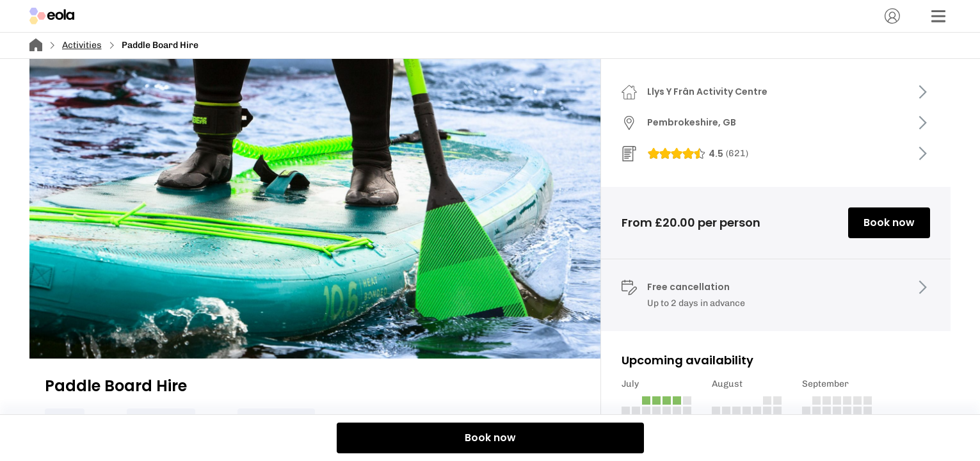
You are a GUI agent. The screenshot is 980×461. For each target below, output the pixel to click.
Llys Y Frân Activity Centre (707, 92)
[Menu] (938, 16)
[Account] (892, 16)
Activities (82, 45)
